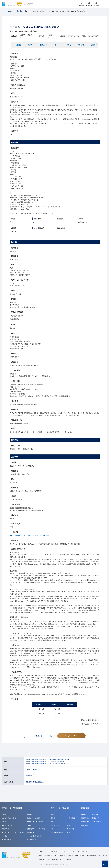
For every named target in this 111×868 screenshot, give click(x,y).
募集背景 (29, 45)
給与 (55, 45)
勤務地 (67, 45)
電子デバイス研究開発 (57, 764)
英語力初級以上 (39, 782)
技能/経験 (42, 45)
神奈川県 (29, 776)
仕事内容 (17, 45)
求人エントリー (71, 736)
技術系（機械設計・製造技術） (36, 760)
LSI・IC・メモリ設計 (57, 762)
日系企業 (29, 782)
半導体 (28, 770)
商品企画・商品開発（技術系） (61, 760)
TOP (105, 865)
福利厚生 (80, 45)
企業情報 (92, 45)
